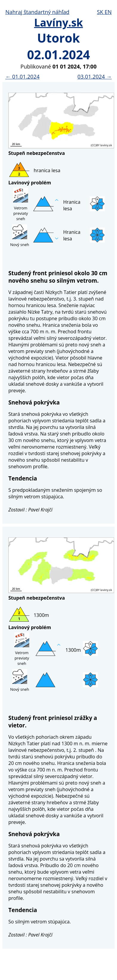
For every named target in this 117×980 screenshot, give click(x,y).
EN (108, 12)
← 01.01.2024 (22, 77)
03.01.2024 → (95, 77)
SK (101, 12)
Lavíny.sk (59, 22)
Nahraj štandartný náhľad (37, 12)
